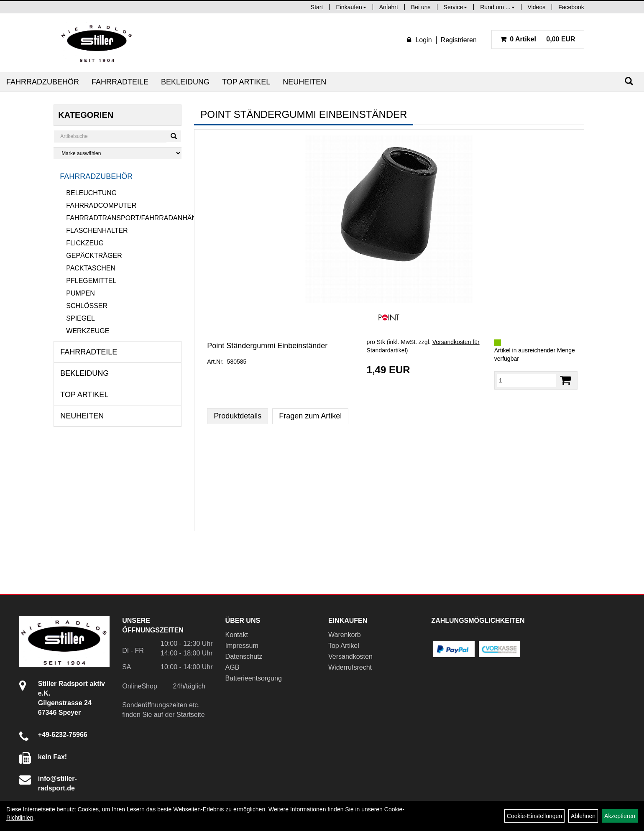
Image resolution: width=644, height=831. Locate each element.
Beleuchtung (91, 193)
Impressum (242, 646)
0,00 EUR (538, 39)
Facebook (571, 7)
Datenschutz (244, 656)
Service (456, 7)
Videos (537, 7)
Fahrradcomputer (101, 205)
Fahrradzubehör (43, 82)
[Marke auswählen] (118, 153)
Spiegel (80, 318)
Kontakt (237, 635)
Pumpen (80, 293)
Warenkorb (345, 635)
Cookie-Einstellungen (534, 816)
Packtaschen (91, 268)
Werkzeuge (88, 331)
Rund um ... (497, 7)
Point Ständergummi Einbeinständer (267, 346)
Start (317, 7)
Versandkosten (350, 656)
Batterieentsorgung (254, 678)
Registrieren (459, 40)
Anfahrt (389, 7)
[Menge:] (526, 380)
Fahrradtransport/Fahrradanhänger (124, 218)
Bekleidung (185, 82)
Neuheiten (304, 82)
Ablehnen (583, 816)
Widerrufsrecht (350, 667)
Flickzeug (85, 243)
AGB (233, 667)
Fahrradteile (120, 82)
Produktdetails (238, 416)
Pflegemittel (91, 281)
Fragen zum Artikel (310, 416)
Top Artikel (246, 82)
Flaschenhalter (97, 231)
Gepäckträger (94, 256)
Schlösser (87, 306)
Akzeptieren (620, 816)
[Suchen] (629, 81)
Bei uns (421, 7)
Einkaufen (351, 7)
